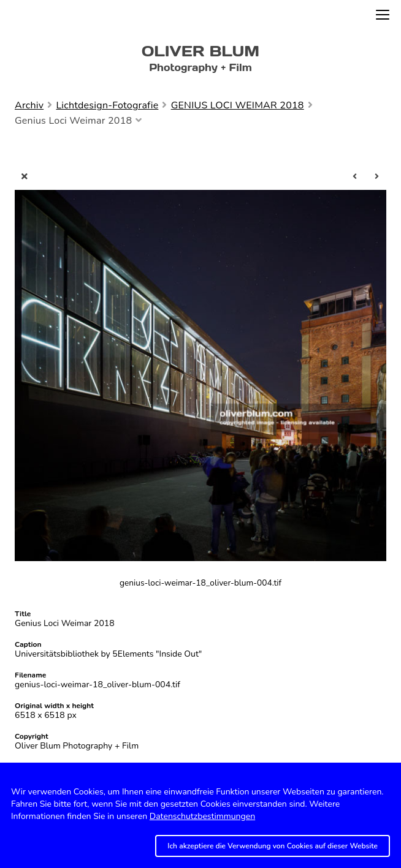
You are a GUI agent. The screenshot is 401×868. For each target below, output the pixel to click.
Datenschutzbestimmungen (202, 816)
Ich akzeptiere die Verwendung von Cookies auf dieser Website (273, 846)
